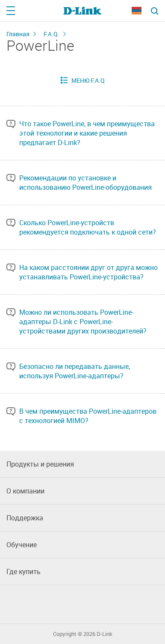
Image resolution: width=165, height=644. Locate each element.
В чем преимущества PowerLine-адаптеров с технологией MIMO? (88, 416)
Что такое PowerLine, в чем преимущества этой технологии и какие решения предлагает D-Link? (87, 133)
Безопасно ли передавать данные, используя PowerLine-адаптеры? (75, 371)
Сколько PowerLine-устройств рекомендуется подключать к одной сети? (88, 227)
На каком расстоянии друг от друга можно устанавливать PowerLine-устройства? (88, 272)
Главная (18, 34)
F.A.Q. (52, 34)
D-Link (105, 634)
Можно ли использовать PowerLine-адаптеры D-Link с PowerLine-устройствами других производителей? (83, 322)
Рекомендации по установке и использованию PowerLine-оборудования (85, 183)
